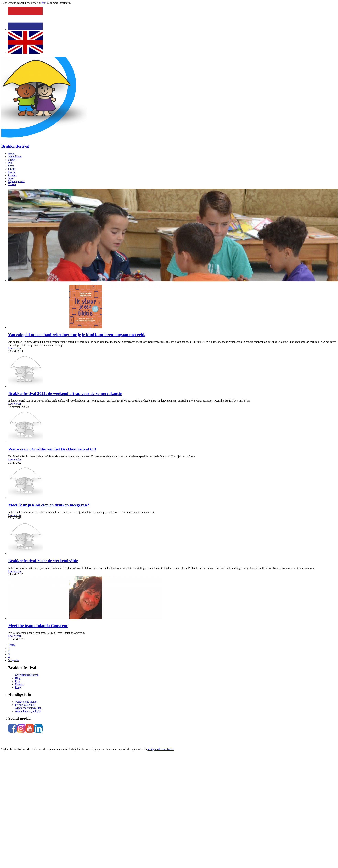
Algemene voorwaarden (28, 708)
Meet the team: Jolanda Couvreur (38, 625)
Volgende (13, 660)
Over (11, 166)
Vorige (12, 645)
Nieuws (12, 160)
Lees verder (15, 348)
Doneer (12, 172)
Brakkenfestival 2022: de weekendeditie (43, 561)
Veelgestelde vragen (26, 702)
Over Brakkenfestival (27, 675)
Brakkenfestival (15, 146)
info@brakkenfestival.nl (161, 749)
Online (12, 169)
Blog (18, 678)
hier (44, 3)
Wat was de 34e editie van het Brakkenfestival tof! (52, 449)
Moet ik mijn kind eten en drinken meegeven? (49, 505)
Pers (11, 163)
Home (12, 153)
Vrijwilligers (15, 157)
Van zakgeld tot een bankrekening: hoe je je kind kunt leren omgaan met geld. (77, 335)
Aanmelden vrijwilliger (28, 711)
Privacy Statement (25, 705)
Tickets (12, 184)
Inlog (11, 178)
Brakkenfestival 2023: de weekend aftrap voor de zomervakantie (65, 393)
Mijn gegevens (16, 181)
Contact (13, 175)
